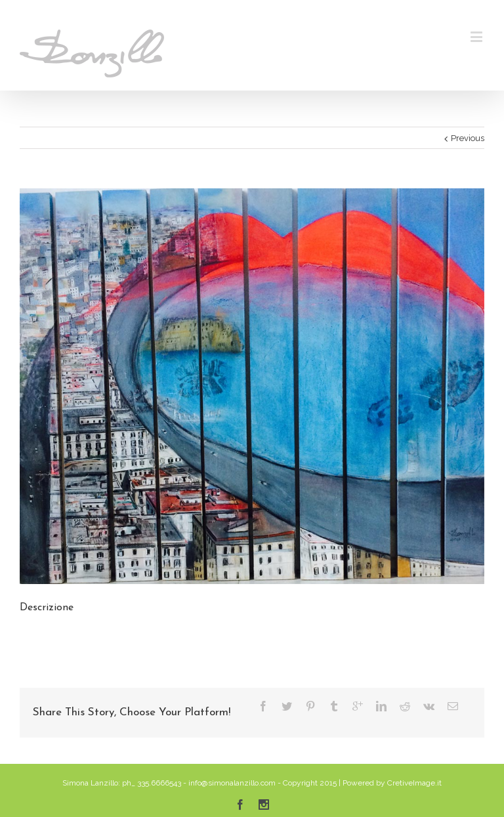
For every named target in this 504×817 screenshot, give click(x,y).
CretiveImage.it (414, 783)
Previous (468, 138)
